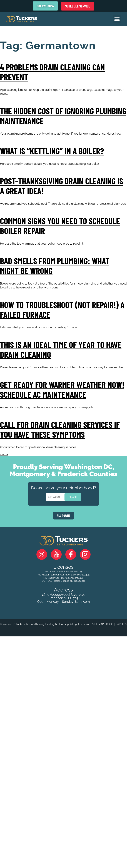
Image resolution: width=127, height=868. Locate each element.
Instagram (85, 554)
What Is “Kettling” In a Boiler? (52, 151)
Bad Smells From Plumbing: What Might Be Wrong (55, 266)
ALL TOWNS (63, 516)
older (4, 455)
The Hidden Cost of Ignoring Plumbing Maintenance (63, 116)
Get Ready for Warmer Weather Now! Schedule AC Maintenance (62, 389)
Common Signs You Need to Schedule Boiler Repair (60, 226)
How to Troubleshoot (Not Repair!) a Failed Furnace (62, 310)
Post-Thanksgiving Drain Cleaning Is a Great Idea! (62, 186)
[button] (117, 19)
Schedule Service (78, 6)
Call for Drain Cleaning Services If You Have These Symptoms (60, 429)
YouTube (56, 554)
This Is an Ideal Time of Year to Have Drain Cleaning (61, 349)
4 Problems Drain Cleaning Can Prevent (52, 72)
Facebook (71, 554)
